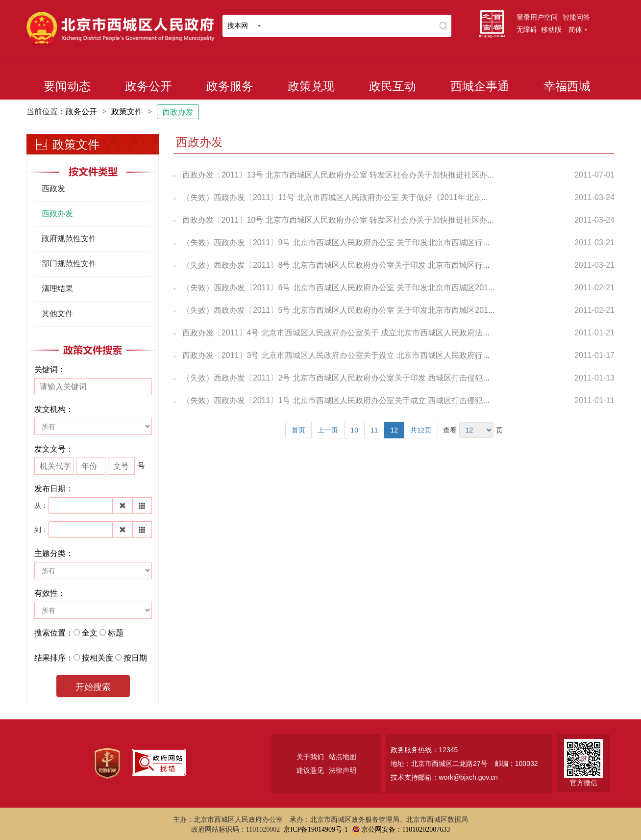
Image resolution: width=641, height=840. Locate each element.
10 (354, 430)
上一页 (328, 430)
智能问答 (576, 17)
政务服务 (230, 86)
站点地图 (343, 757)
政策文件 (127, 112)
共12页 (421, 430)
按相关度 (98, 658)
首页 (298, 430)
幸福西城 (567, 86)
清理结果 (57, 289)
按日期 (135, 658)
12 (394, 430)
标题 (116, 633)
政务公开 (148, 86)
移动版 (551, 29)
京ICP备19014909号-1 (315, 829)
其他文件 (57, 314)
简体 (578, 29)
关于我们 (310, 757)
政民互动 (393, 86)
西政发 (53, 189)
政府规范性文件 (69, 239)
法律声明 (343, 770)
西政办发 (178, 112)
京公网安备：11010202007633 (406, 829)
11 (374, 430)
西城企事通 (480, 86)
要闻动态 (67, 86)
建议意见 (310, 770)
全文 (90, 633)
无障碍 (527, 29)
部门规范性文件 (69, 264)
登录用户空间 (537, 17)
